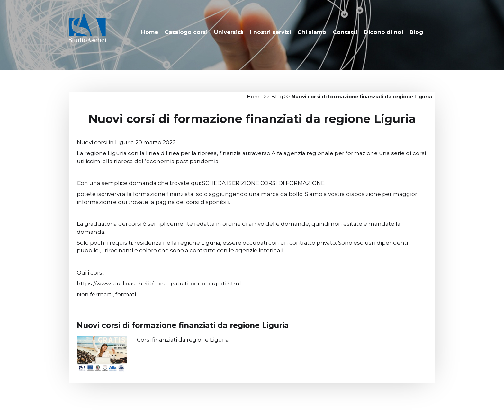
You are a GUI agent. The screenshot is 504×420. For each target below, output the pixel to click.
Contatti (345, 32)
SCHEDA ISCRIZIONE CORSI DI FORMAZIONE (263, 183)
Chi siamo (312, 32)
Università (229, 32)
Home (150, 32)
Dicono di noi (383, 32)
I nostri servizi (270, 32)
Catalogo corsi (186, 32)
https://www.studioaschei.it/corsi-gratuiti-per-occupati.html (159, 284)
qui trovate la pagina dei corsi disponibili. (174, 202)
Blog (416, 32)
